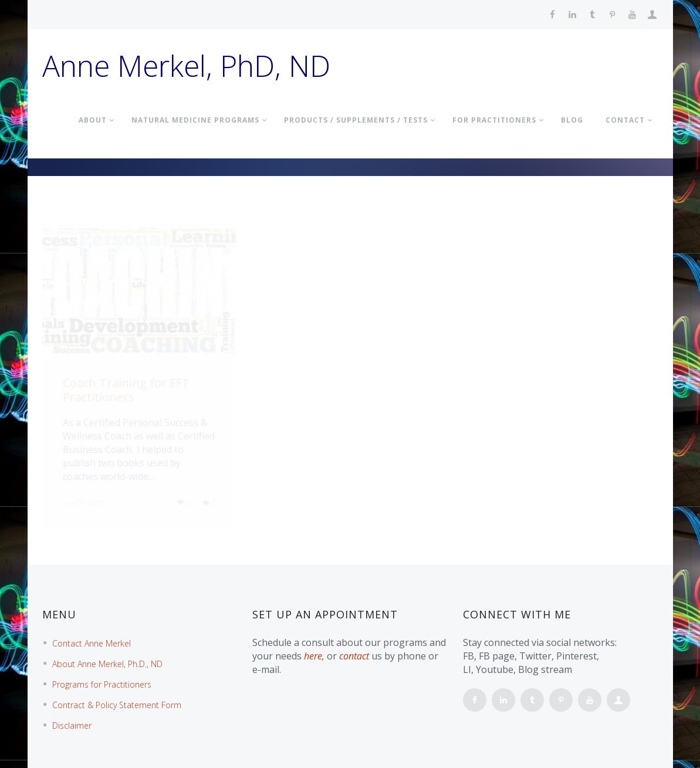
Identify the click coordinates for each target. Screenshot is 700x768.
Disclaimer (72, 725)
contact (354, 656)
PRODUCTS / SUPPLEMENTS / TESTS (356, 120)
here (313, 656)
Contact (625, 120)
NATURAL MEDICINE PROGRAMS (195, 120)
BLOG (572, 120)
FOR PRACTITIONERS (494, 120)
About (93, 120)
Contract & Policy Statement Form (117, 705)
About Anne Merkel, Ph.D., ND (107, 664)
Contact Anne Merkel (92, 643)
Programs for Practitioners (102, 684)
